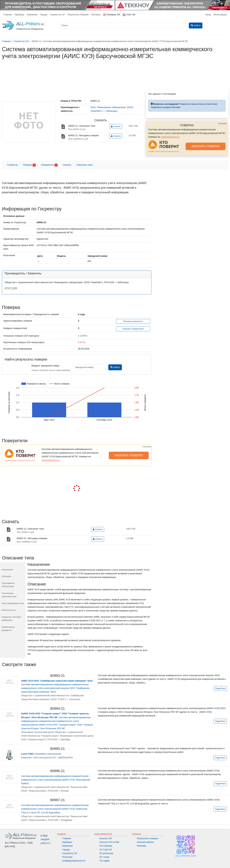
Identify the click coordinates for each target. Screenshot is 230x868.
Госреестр (12, 165)
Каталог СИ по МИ (109, 842)
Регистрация (220, 15)
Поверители (49, 165)
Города (44, 15)
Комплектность (9, 610)
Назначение (7, 570)
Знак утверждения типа (13, 603)
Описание (6, 576)
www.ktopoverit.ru (170, 137)
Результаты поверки (78, 15)
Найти (115, 367)
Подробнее (220, 688)
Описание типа (85, 165)
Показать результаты (133, 321)
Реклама (96, 15)
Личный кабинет (146, 842)
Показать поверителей (133, 329)
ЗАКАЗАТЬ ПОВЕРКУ (206, 146)
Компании (32, 15)
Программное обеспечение (8, 585)
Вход (208, 15)
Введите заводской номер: (46, 366)
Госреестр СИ (57, 15)
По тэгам (104, 857)
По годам (104, 861)
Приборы (19, 15)
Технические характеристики (9, 595)
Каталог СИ (106, 838)
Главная (8, 15)
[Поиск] (122, 26)
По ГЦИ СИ (106, 850)
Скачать (116, 126)
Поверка (29, 165)
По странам (106, 846)
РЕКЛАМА (222, 124)
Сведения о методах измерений (11, 619)
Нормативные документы (8, 629)
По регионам (106, 853)
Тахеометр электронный (41, 754)
